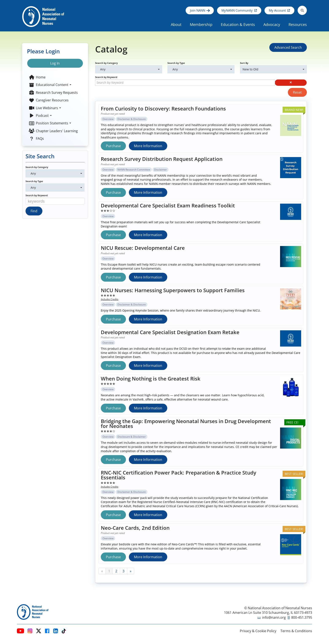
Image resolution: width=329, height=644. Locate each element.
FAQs (36, 138)
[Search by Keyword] (185, 83)
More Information (148, 146)
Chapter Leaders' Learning (53, 131)
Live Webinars (45, 108)
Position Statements (50, 123)
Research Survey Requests (53, 93)
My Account (277, 10)
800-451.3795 (300, 617)
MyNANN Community (237, 10)
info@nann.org (272, 617)
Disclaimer (160, 170)
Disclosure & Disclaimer (132, 437)
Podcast (40, 116)
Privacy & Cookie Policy (258, 631)
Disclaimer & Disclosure (132, 119)
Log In (55, 63)
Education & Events (238, 24)
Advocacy (272, 24)
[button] (291, 83)
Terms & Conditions (296, 631)
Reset (297, 92)
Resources (298, 24)
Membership (201, 24)
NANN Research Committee (134, 170)
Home (37, 77)
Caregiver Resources (49, 100)
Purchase (113, 146)
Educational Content (50, 85)
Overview (108, 119)
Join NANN (198, 10)
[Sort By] (273, 69)
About (176, 24)
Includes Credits (110, 299)
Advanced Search (288, 47)
